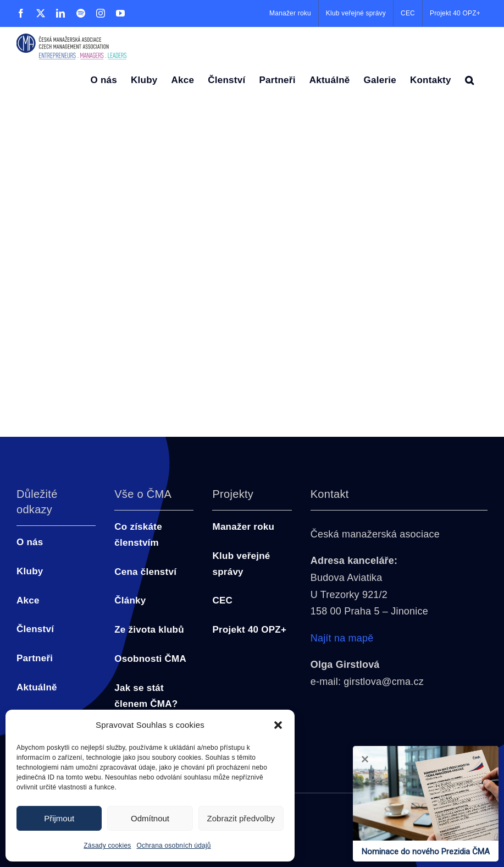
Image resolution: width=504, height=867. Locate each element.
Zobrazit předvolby (241, 818)
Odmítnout (150, 818)
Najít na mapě (342, 638)
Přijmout (59, 818)
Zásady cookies (107, 846)
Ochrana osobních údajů (174, 846)
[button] (278, 725)
